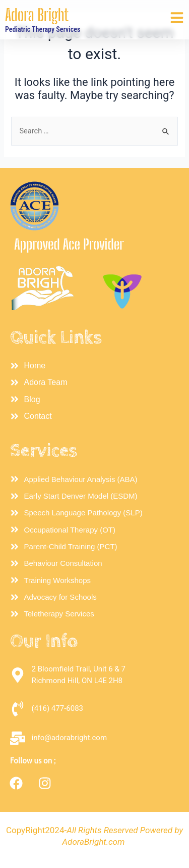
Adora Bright (37, 15)
